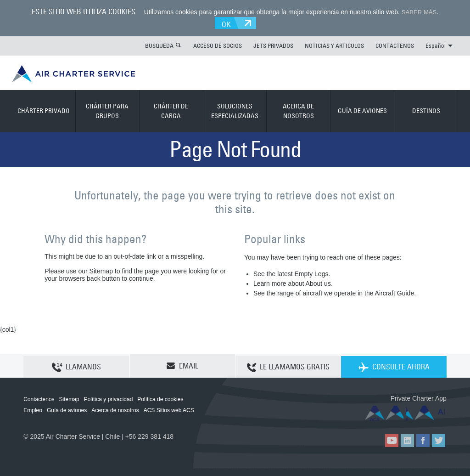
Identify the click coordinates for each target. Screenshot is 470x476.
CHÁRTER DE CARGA (171, 110)
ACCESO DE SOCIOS (218, 44)
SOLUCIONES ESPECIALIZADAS (235, 110)
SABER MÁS (419, 12)
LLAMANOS (76, 365)
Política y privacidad (109, 398)
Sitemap (69, 398)
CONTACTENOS (395, 44)
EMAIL (182, 364)
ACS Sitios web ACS (169, 409)
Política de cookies (160, 398)
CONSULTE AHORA (394, 365)
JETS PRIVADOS (273, 44)
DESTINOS (426, 110)
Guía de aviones (67, 409)
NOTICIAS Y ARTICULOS (334, 44)
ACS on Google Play (427, 412)
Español (439, 44)
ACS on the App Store (386, 412)
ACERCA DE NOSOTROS (298, 110)
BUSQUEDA (159, 44)
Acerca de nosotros (115, 409)
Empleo (33, 409)
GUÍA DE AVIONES (362, 110)
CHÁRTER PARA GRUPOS (107, 110)
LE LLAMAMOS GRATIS (288, 365)
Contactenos (39, 398)
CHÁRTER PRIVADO (44, 110)
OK (230, 22)
